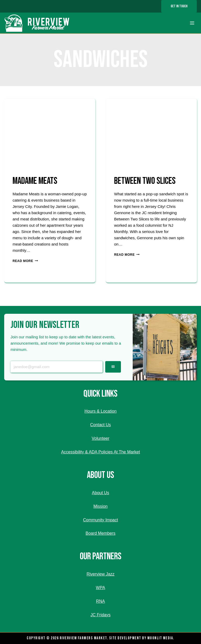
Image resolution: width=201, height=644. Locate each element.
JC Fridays (100, 615)
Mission (100, 506)
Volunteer (100, 438)
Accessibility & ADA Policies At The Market (100, 452)
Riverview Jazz (101, 574)
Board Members (100, 533)
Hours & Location (101, 411)
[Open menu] (192, 23)
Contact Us (100, 425)
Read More (25, 261)
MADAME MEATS (35, 181)
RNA (100, 601)
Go (113, 367)
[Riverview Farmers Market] (38, 23)
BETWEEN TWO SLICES (145, 181)
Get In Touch (179, 6)
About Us (100, 493)
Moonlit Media (160, 638)
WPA (100, 588)
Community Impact (100, 520)
